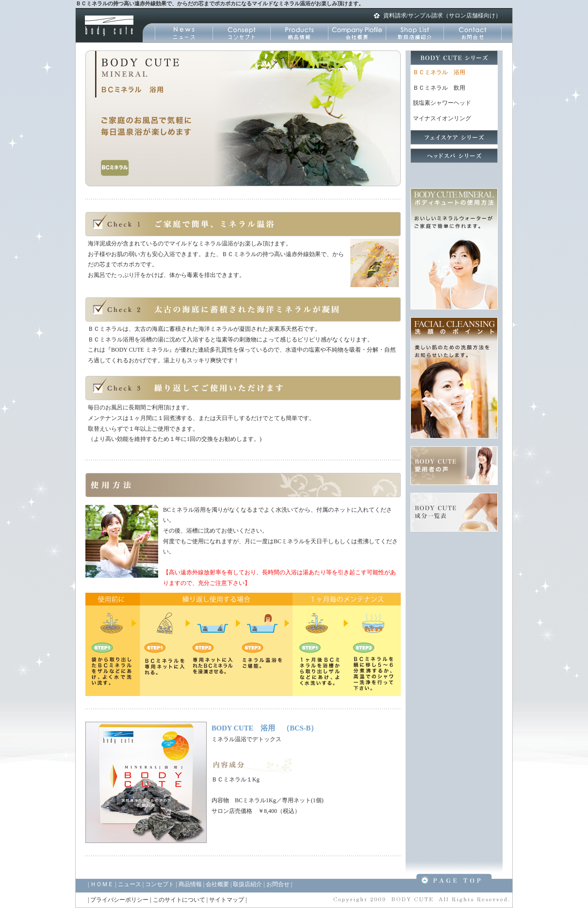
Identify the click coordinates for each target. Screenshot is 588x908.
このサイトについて (179, 900)
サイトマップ (227, 900)
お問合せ (278, 884)
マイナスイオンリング (442, 118)
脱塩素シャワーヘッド (442, 103)
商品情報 (190, 884)
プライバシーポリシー (119, 900)
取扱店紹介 (247, 884)
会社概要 (217, 884)
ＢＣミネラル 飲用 (439, 88)
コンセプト (160, 884)
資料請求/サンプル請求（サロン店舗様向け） (442, 16)
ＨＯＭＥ (102, 884)
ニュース (130, 884)
